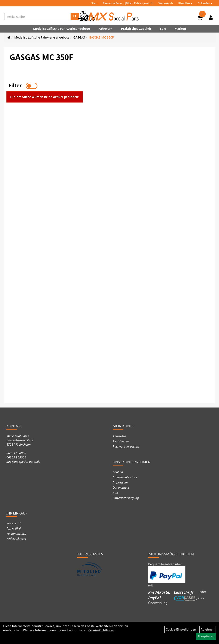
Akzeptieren (206, 636)
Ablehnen (208, 629)
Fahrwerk (105, 29)
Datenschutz (121, 487)
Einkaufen (205, 3)
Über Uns (185, 3)
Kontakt (118, 472)
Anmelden (119, 436)
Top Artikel (14, 528)
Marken (180, 29)
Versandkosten (16, 533)
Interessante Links (125, 477)
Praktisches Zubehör (136, 29)
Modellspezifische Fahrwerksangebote (61, 29)
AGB (115, 493)
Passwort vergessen (126, 446)
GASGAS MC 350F (101, 37)
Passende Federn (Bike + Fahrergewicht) (128, 3)
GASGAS (79, 37)
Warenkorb (166, 3)
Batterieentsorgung (126, 498)
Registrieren (121, 441)
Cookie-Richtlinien (101, 630)
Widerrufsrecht (16, 539)
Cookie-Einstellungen (181, 629)
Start (94, 3)
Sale (163, 29)
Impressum (120, 482)
